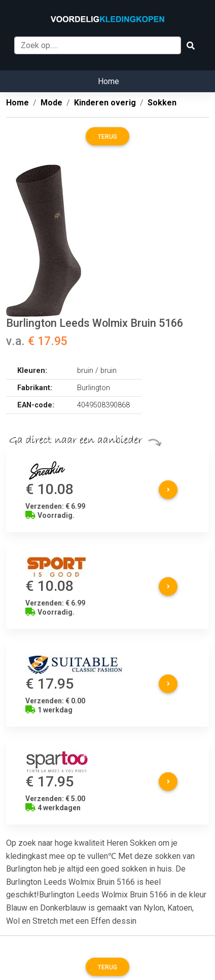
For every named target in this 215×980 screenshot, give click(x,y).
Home (109, 81)
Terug (107, 137)
